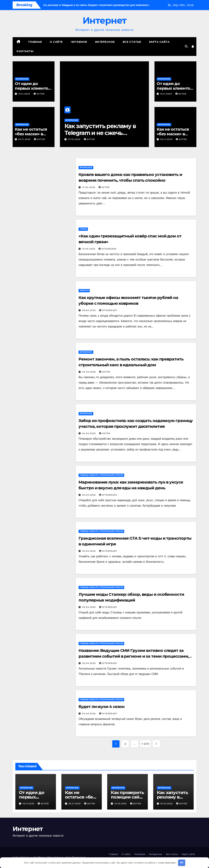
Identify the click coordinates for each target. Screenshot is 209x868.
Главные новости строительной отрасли (101, 475)
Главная (35, 42)
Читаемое (79, 42)
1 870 (145, 744)
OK (182, 862)
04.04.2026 (89, 372)
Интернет (105, 20)
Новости (84, 291)
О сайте (56, 42)
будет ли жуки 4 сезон (102, 707)
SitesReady (108, 249)
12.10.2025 (121, 804)
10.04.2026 (89, 249)
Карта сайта (159, 42)
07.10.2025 (75, 139)
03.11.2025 (25, 139)
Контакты (25, 51)
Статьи (83, 229)
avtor (39, 94)
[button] (186, 46)
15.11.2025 (25, 94)
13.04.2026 (89, 187)
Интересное (105, 42)
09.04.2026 (89, 310)
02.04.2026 (89, 495)
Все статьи (132, 42)
